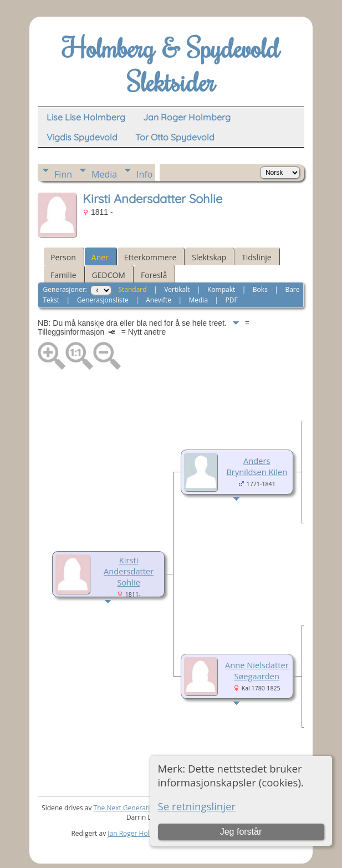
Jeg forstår (241, 832)
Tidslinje (257, 257)
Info (144, 174)
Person (63, 257)
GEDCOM (109, 275)
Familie (63, 275)
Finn (63, 174)
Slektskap (209, 257)
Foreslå (154, 275)
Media (104, 174)
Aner (100, 257)
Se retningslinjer (197, 806)
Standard (132, 289)
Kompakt (221, 289)
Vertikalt (177, 289)
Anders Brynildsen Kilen (257, 466)
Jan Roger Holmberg (139, 833)
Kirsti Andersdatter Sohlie (129, 571)
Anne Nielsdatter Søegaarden (257, 670)
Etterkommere (150, 257)
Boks (260, 289)
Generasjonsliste (103, 300)
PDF (232, 300)
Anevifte (159, 300)
